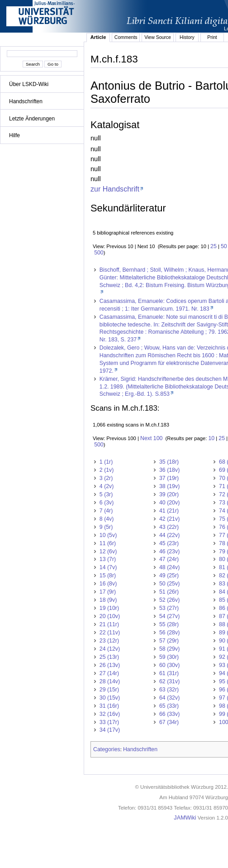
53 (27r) (169, 608)
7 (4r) (106, 511)
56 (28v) (169, 633)
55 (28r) (169, 624)
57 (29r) (169, 641)
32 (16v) (110, 714)
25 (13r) (109, 657)
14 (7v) (108, 567)
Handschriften (26, 101)
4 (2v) (107, 486)
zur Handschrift (115, 189)
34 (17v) (110, 730)
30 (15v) (110, 698)
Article (98, 37)
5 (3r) (106, 494)
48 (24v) (169, 567)
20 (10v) (110, 616)
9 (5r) (106, 527)
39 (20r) (169, 494)
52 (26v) (169, 600)
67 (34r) (169, 722)
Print (212, 37)
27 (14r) (109, 673)
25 (214, 246)
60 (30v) (169, 665)
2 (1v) (107, 470)
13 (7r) (108, 559)
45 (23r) (169, 543)
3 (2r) (106, 478)
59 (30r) (169, 657)
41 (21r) (169, 511)
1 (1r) (106, 462)
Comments (126, 37)
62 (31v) (169, 681)
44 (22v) (169, 535)
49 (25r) (169, 575)
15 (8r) (108, 575)
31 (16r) (109, 706)
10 (211, 438)
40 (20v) (169, 503)
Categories (107, 749)
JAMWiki (185, 818)
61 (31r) (169, 673)
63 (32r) (169, 690)
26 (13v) (110, 665)
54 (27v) (169, 616)
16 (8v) (108, 584)
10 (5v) (108, 535)
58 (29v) (169, 649)
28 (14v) (110, 681)
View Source (158, 37)
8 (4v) (107, 519)
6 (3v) (107, 503)
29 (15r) (109, 690)
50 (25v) (169, 584)
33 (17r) (109, 722)
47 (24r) (169, 559)
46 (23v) (169, 551)
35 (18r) (169, 462)
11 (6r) (108, 543)
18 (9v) (108, 600)
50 (224, 246)
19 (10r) (109, 608)
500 (99, 253)
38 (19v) (169, 486)
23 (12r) (109, 641)
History (187, 37)
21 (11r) (109, 624)
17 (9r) (108, 592)
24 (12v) (110, 649)
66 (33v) (169, 714)
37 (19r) (169, 478)
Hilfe (14, 135)
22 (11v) (110, 633)
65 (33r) (169, 706)
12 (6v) (108, 551)
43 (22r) (169, 527)
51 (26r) (169, 592)
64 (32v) (169, 698)
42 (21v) (169, 519)
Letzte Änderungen (32, 119)
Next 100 (151, 438)
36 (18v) (169, 470)
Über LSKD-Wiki (29, 84)
